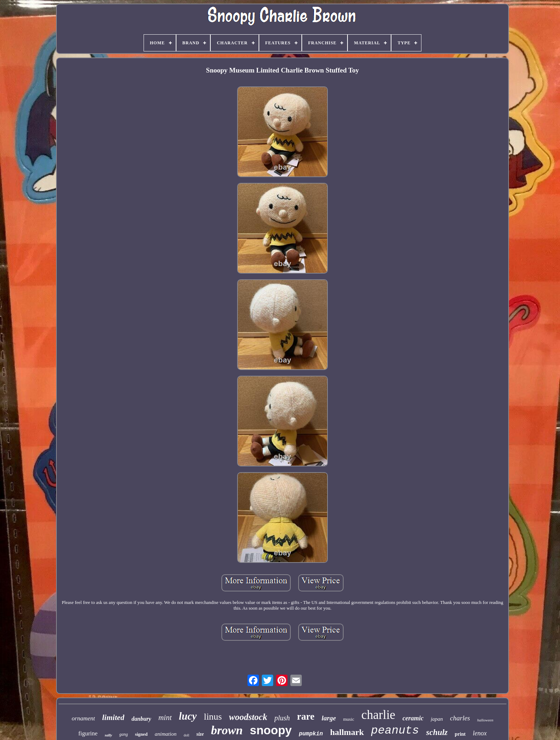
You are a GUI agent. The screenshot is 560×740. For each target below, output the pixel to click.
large (329, 718)
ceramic (413, 718)
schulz (437, 732)
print (460, 734)
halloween (485, 720)
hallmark (347, 732)
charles (460, 718)
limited (113, 717)
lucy (188, 716)
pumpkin (311, 734)
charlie (378, 715)
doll (186, 735)
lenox (480, 733)
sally (108, 735)
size (200, 734)
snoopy (271, 730)
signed (141, 734)
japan (437, 719)
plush (282, 718)
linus (213, 717)
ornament (83, 718)
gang (124, 734)
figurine (88, 733)
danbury (141, 719)
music (349, 719)
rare (306, 716)
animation (166, 734)
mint (165, 717)
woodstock (248, 717)
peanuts (395, 731)
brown (227, 730)
